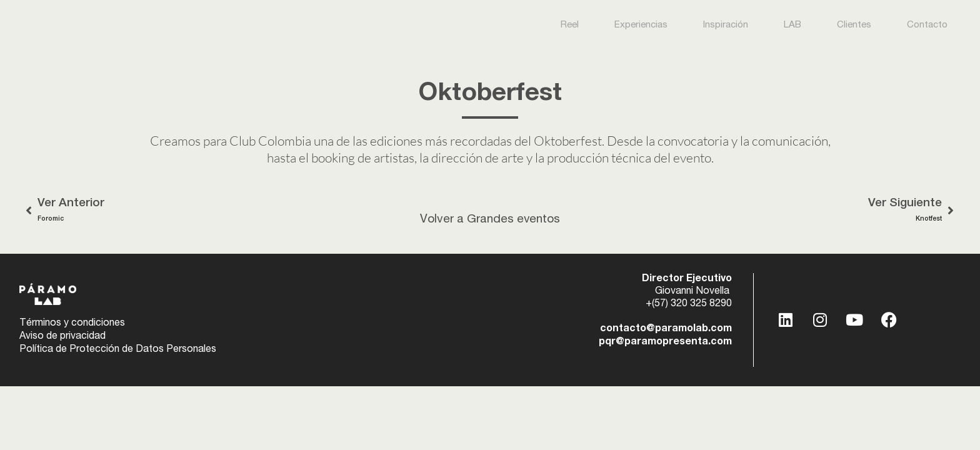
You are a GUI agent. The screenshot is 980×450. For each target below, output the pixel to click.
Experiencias (641, 25)
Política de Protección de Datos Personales (118, 349)
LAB (792, 25)
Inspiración (726, 25)
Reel (570, 25)
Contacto (927, 25)
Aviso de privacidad (62, 337)
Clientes (854, 25)
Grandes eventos (514, 220)
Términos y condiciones (72, 324)
